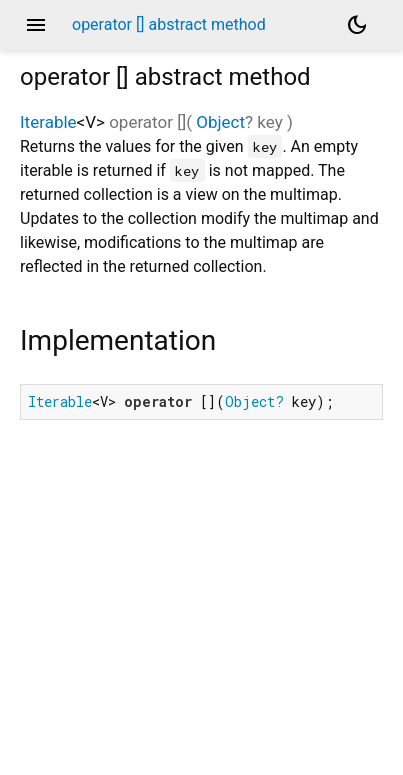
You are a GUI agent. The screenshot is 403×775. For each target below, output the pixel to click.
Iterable (48, 122)
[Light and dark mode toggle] (357, 25)
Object (220, 122)
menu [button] (36, 25)
